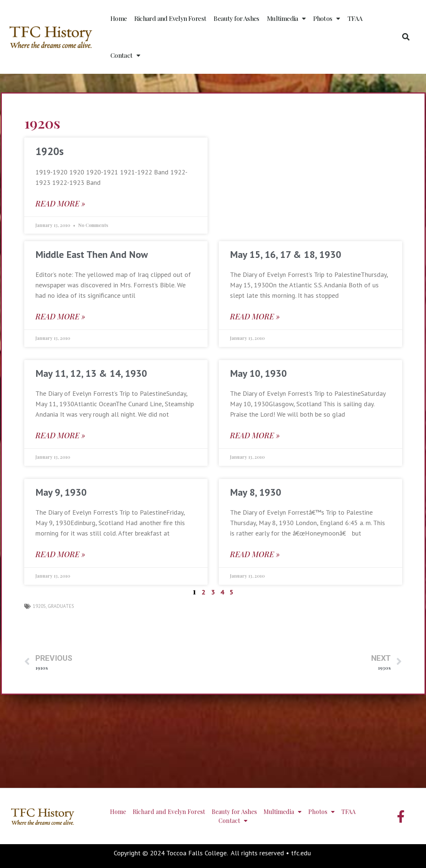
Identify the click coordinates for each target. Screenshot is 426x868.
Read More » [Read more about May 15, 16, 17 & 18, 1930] (255, 316)
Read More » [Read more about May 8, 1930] (255, 554)
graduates (61, 606)
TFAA (355, 18)
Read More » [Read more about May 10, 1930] (255, 435)
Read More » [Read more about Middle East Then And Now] (60, 316)
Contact (125, 55)
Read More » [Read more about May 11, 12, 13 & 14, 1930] (60, 435)
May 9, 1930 (61, 492)
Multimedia (286, 18)
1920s (50, 151)
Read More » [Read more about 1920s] (60, 203)
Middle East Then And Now (92, 254)
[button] (406, 37)
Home (119, 18)
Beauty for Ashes (236, 18)
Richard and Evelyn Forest (170, 18)
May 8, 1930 (256, 492)
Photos (326, 18)
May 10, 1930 (258, 373)
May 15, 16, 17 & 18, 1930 (286, 254)
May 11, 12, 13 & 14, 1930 (91, 373)
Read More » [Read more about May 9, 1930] (60, 554)
